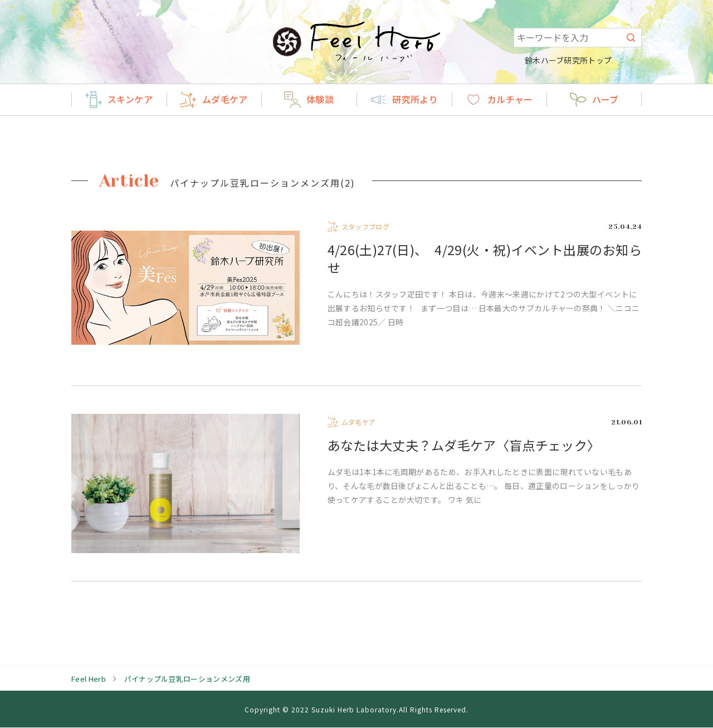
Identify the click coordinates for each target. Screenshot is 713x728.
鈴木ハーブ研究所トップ (575, 60)
